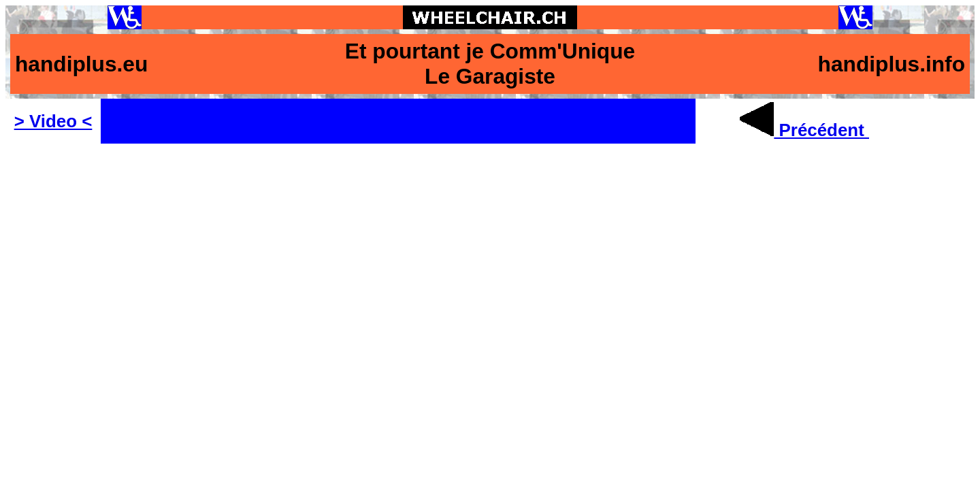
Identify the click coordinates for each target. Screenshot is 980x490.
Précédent (804, 130)
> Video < (53, 121)
